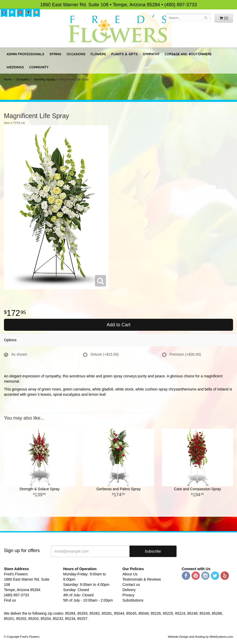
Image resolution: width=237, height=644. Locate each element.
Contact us (131, 585)
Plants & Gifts (124, 54)
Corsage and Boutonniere (188, 54)
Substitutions (133, 600)
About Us (130, 574)
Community (39, 67)
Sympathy (151, 54)
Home (8, 79)
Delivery (129, 590)
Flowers (98, 54)
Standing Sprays (44, 79)
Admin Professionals (25, 54)
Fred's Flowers (119, 29)
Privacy (128, 595)
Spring (55, 54)
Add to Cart (118, 325)
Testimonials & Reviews (142, 579)
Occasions (76, 54)
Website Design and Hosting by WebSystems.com (201, 637)
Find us (10, 600)
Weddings (15, 67)
